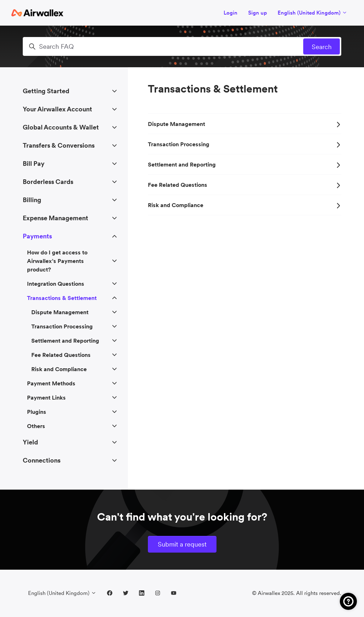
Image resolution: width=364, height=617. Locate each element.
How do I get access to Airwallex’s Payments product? (57, 261)
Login (231, 13)
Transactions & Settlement (62, 298)
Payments (37, 236)
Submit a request (182, 544)
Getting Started (46, 91)
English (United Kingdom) (312, 13)
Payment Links (46, 397)
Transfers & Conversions (59, 145)
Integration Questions (56, 284)
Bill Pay (34, 164)
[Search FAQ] (182, 46)
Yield (30, 442)
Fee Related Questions (245, 185)
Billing (32, 200)
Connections (42, 460)
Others (36, 426)
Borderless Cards (48, 182)
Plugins (37, 412)
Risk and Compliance (245, 205)
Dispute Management (245, 124)
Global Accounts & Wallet (61, 127)
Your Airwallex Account (57, 109)
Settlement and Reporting (245, 164)
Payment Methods (51, 383)
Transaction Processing (245, 144)
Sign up (258, 13)
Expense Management (55, 218)
